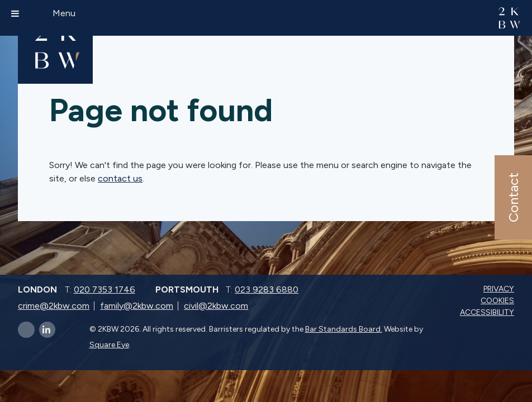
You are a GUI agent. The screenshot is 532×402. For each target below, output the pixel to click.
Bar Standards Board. (344, 329)
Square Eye (109, 345)
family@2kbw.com (137, 306)
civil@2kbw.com (216, 306)
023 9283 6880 (267, 289)
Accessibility (488, 312)
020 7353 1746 (104, 289)
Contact (513, 197)
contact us (120, 178)
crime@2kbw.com (54, 306)
